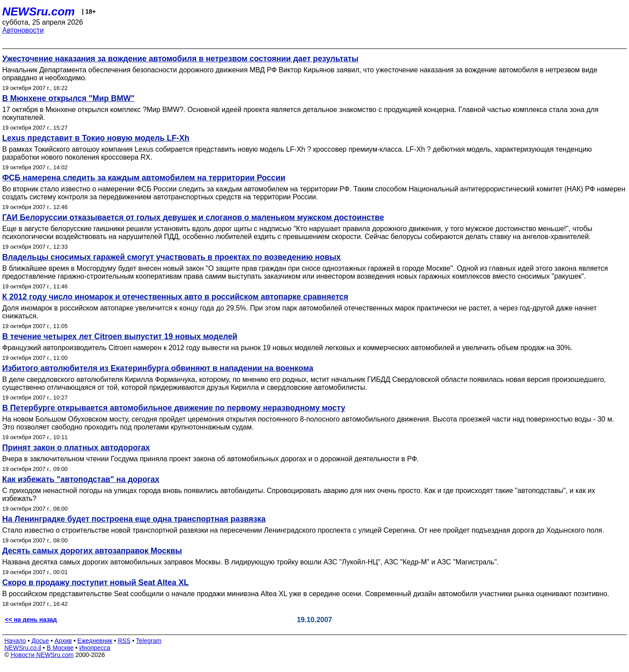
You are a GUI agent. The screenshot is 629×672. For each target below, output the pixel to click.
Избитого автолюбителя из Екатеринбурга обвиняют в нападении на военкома (158, 368)
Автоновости (23, 30)
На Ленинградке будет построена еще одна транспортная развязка (134, 519)
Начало (15, 641)
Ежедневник (95, 641)
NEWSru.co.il (23, 648)
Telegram (149, 641)
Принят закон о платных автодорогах (76, 448)
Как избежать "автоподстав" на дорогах (81, 479)
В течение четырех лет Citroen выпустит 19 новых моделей (120, 336)
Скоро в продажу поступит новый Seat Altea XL (95, 582)
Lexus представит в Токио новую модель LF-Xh (96, 138)
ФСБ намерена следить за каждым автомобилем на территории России (144, 178)
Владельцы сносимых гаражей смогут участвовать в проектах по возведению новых (171, 257)
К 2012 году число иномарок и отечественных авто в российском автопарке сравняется (175, 297)
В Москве (60, 648)
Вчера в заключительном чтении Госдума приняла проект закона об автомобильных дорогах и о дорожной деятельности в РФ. (211, 459)
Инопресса (95, 648)
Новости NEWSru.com (42, 655)
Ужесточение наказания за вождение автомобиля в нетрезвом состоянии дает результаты (180, 59)
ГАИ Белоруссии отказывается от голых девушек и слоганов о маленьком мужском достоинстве (193, 217)
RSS (124, 641)
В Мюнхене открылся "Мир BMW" (68, 98)
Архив (63, 641)
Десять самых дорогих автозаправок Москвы (92, 551)
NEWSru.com (39, 11)
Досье (40, 641)
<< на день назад (31, 620)
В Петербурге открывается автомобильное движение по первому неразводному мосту (174, 408)
